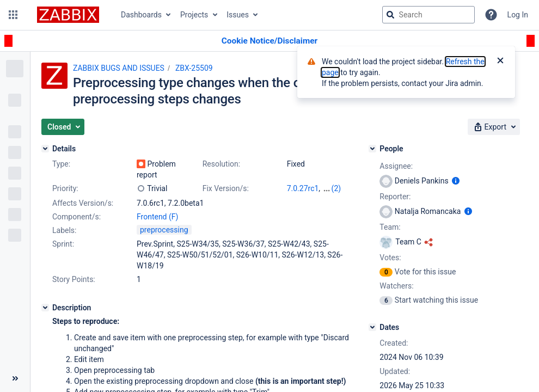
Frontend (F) (157, 217)
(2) (336, 188)
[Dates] (372, 327)
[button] (13, 15)
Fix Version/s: (226, 188)
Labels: (64, 230)
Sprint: (63, 244)
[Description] (45, 308)
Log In (518, 15)
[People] (372, 149)
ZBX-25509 (194, 68)
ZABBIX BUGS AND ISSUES (119, 68)
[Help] (491, 15)
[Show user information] (456, 181)
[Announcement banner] (269, 41)
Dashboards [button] (141, 15)
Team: (390, 227)
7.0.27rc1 (303, 188)
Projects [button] (194, 15)
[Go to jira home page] (68, 15)
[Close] (500, 62)
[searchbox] (428, 15)
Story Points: (74, 279)
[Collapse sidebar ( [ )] (15, 378)
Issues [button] (238, 15)
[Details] (45, 149)
